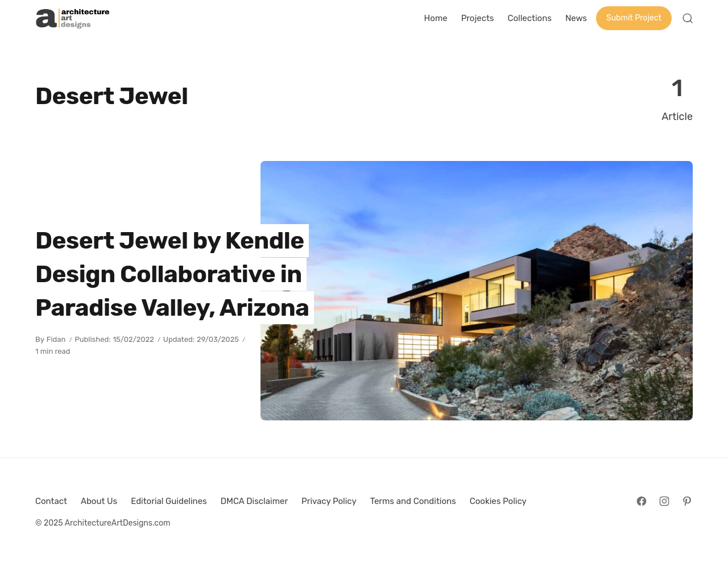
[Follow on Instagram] (664, 501)
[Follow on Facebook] (642, 501)
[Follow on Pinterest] (687, 501)
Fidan (56, 339)
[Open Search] (688, 18)
